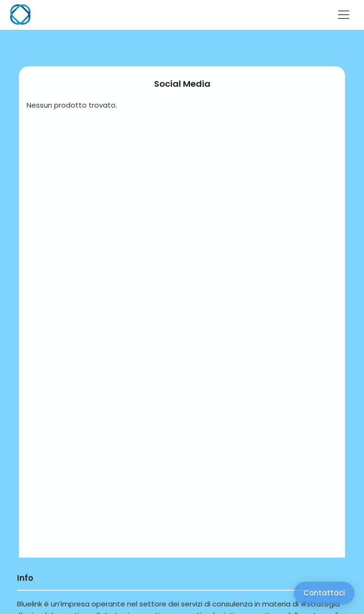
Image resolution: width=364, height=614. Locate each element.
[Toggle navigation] (344, 15)
